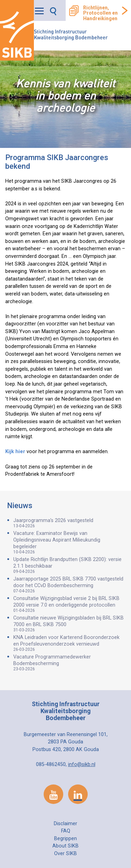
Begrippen (65, 839)
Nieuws (20, 506)
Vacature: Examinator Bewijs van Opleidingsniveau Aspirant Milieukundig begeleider (69, 542)
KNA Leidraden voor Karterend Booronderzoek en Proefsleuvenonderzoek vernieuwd (69, 643)
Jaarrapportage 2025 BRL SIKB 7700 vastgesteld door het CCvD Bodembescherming (69, 585)
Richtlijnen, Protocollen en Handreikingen (100, 13)
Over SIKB (65, 854)
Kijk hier (15, 452)
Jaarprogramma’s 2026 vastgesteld (69, 523)
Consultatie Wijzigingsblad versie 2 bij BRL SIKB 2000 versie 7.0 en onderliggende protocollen (69, 604)
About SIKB (65, 846)
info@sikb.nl (82, 764)
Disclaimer (65, 824)
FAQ (66, 831)
